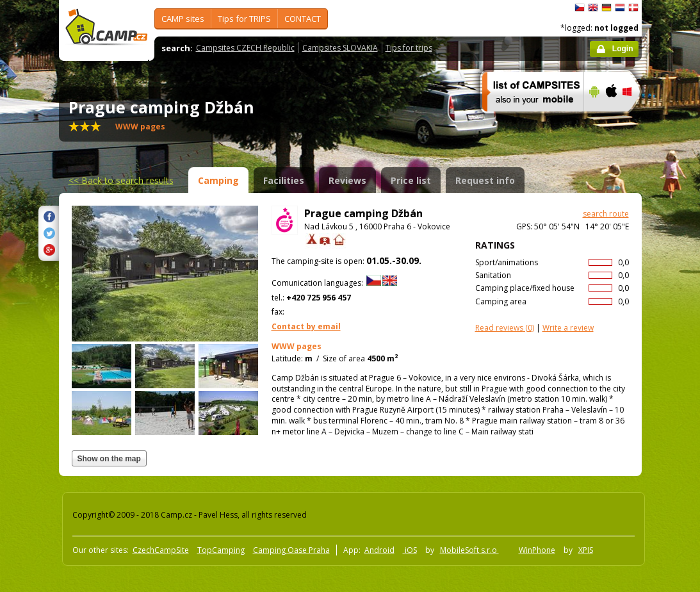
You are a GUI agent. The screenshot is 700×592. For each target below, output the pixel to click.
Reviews (347, 180)
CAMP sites (183, 19)
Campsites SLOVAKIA (340, 48)
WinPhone (537, 550)
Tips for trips (409, 48)
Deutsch (606, 8)
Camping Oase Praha (291, 550)
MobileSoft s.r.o (469, 550)
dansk (633, 8)
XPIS (586, 550)
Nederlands (620, 8)
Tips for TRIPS (244, 19)
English (593, 8)
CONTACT (303, 19)
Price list (411, 180)
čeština (580, 8)
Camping (218, 180)
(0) (505, 328)
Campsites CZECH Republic (245, 48)
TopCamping (221, 550)
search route (606, 214)
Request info (485, 180)
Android (379, 550)
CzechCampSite (161, 550)
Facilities (284, 180)
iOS (410, 550)
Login (623, 49)
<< (121, 180)
